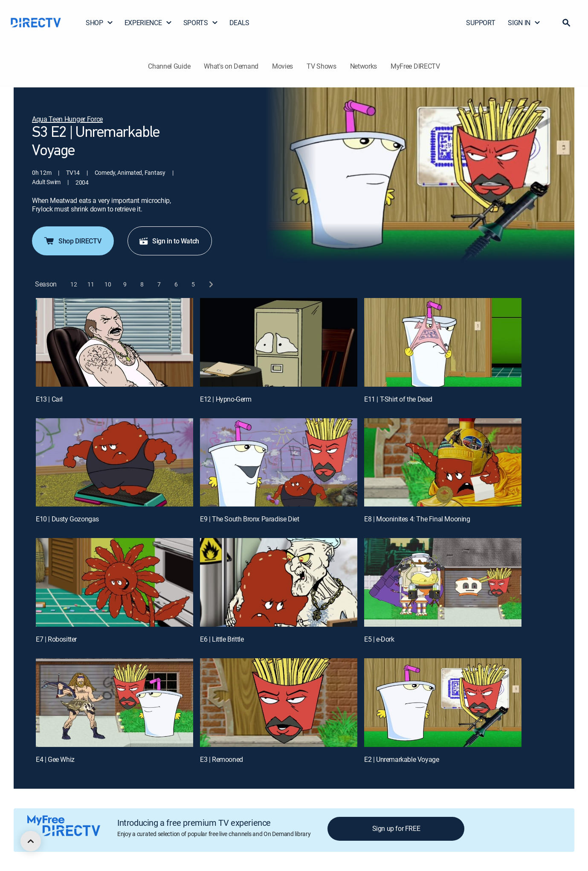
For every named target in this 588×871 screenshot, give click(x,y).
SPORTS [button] (201, 23)
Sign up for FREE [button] (396, 828)
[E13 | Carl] (114, 342)
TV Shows (321, 66)
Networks (364, 66)
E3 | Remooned (222, 759)
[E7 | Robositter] (114, 582)
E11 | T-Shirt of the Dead (398, 399)
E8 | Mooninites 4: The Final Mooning (417, 519)
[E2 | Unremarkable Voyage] (443, 703)
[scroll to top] (31, 841)
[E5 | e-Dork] (443, 582)
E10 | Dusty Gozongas (67, 519)
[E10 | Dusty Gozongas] (114, 463)
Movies (282, 66)
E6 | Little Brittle (222, 639)
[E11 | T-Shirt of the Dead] (443, 342)
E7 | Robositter (56, 639)
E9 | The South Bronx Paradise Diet (249, 519)
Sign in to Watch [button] (169, 241)
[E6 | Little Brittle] (279, 582)
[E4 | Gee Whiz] (114, 703)
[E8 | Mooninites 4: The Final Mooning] (443, 463)
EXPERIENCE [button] (148, 23)
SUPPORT (481, 23)
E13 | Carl (49, 399)
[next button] (210, 284)
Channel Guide (169, 66)
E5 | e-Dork (379, 639)
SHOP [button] (100, 23)
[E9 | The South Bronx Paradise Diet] (279, 463)
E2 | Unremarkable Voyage (401, 759)
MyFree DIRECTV (415, 66)
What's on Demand (231, 66)
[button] (566, 23)
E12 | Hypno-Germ (226, 399)
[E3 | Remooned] (279, 703)
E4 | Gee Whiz (55, 759)
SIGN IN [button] (524, 23)
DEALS (239, 23)
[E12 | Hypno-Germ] (279, 342)
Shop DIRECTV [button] (72, 241)
